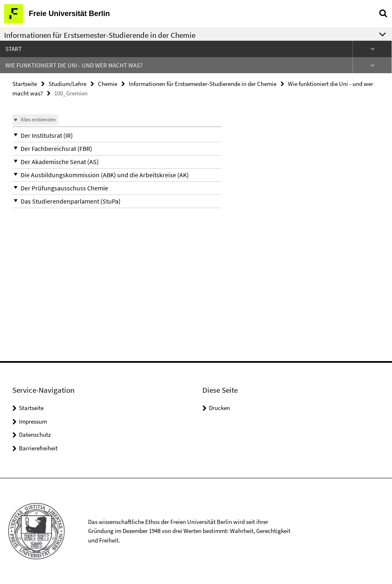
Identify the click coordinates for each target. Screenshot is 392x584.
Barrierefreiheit (38, 448)
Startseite (25, 84)
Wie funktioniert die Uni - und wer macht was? (74, 65)
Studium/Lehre (67, 84)
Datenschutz (35, 435)
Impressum (33, 421)
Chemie (108, 84)
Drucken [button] (219, 408)
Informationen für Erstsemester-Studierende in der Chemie (203, 84)
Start (14, 49)
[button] (117, 136)
